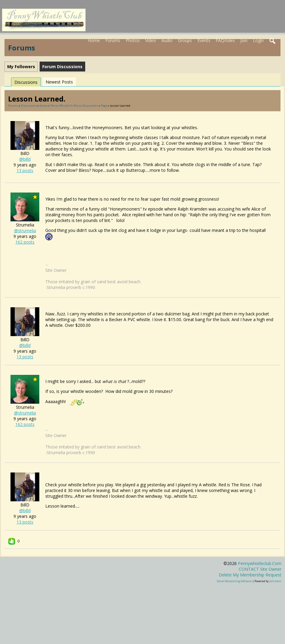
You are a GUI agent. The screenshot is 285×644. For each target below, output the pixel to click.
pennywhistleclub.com (260, 563)
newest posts (59, 82)
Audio (167, 40)
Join (244, 40)
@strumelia (25, 231)
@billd (25, 159)
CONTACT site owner (260, 569)
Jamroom (275, 581)
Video (151, 40)
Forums (113, 40)
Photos (133, 40)
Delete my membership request (250, 575)
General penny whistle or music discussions (69, 106)
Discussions (26, 82)
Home (94, 40)
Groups (185, 40)
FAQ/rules (225, 40)
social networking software (234, 581)
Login (258, 40)
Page (104, 106)
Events (204, 40)
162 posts (25, 242)
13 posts (25, 170)
